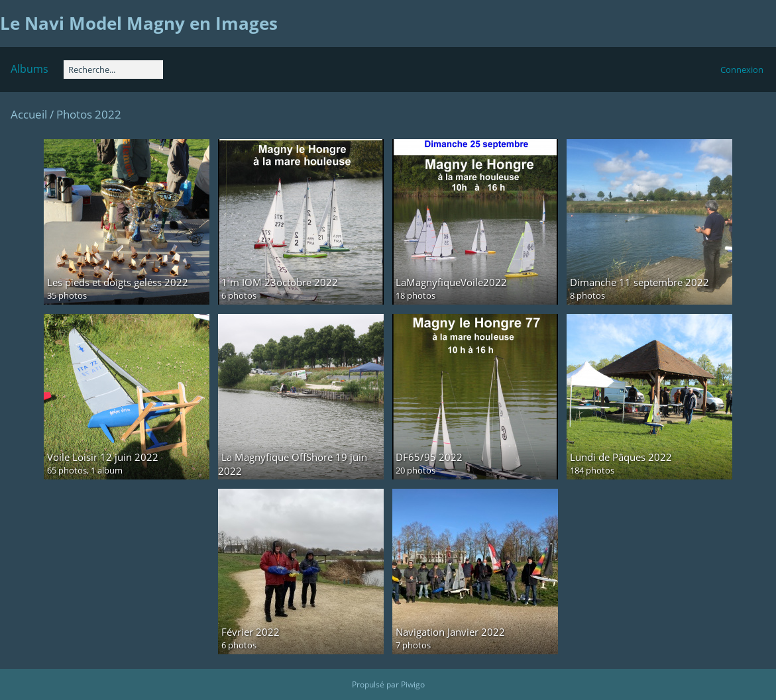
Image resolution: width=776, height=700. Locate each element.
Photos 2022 (89, 114)
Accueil (29, 114)
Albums (29, 69)
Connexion (742, 70)
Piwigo (413, 684)
